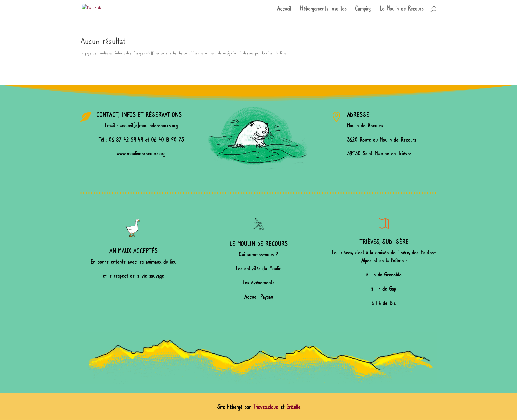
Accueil (284, 9)
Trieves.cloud (265, 407)
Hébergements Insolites (323, 9)
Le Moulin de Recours (402, 9)
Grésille (293, 407)
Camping (363, 9)
